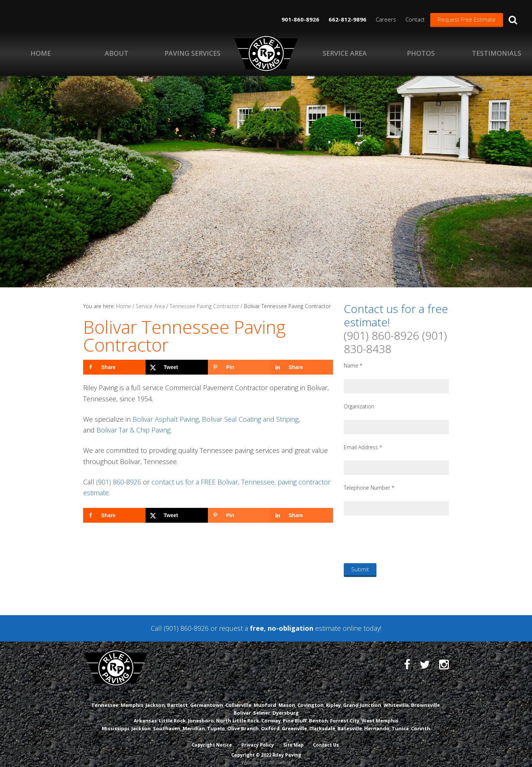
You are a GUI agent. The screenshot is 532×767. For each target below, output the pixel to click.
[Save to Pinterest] (239, 367)
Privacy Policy (257, 738)
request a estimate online (290, 628)
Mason (287, 698)
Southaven (167, 721)
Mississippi (115, 721)
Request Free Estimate (467, 19)
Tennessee (105, 698)
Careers (386, 19)
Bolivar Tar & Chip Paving (133, 430)
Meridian (194, 721)
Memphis (132, 698)
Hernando (377, 721)
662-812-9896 (347, 19)
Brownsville (425, 698)
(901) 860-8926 (119, 482)
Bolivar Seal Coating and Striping (250, 419)
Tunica (400, 721)
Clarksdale (322, 721)
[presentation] (400, 539)
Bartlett (177, 698)
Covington (311, 698)
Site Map (293, 738)
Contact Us (326, 738)
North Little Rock (238, 714)
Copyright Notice (211, 738)
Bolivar (242, 706)
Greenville (294, 721)
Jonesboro (201, 714)
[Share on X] (177, 367)
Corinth (421, 721)
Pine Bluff (295, 714)
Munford (265, 698)
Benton (318, 714)
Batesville (350, 721)
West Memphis (380, 714)
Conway (271, 714)
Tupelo (216, 721)
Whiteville (396, 698)
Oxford (270, 721)
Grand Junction (362, 698)
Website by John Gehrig (266, 755)
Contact (415, 19)
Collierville (238, 698)
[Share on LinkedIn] (301, 367)
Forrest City (345, 714)
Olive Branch (243, 721)
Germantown (207, 698)
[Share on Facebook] (114, 367)
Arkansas (145, 714)
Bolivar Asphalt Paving (166, 419)
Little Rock (172, 714)
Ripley (333, 698)
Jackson (155, 698)
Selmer (262, 706)
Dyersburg (286, 706)
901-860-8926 (300, 19)
